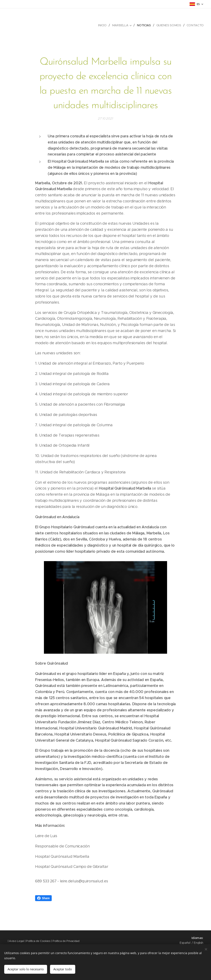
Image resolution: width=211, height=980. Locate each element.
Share (43, 898)
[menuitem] (103, 25)
